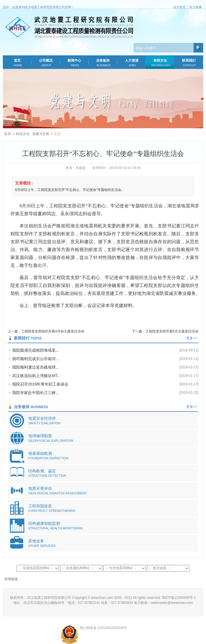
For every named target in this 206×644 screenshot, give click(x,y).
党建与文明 (41, 134)
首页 (17, 63)
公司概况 (46, 63)
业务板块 (103, 63)
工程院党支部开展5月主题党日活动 (172, 331)
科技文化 (160, 63)
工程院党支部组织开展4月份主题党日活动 (53, 331)
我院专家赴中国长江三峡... (36, 393)
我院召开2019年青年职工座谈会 (40, 384)
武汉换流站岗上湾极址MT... (36, 376)
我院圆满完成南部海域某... (36, 350)
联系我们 (189, 63)
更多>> (192, 338)
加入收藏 (196, 7)
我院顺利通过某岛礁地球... (36, 367)
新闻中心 (74, 63)
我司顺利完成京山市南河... (36, 359)
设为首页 (179, 7)
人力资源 (131, 63)
